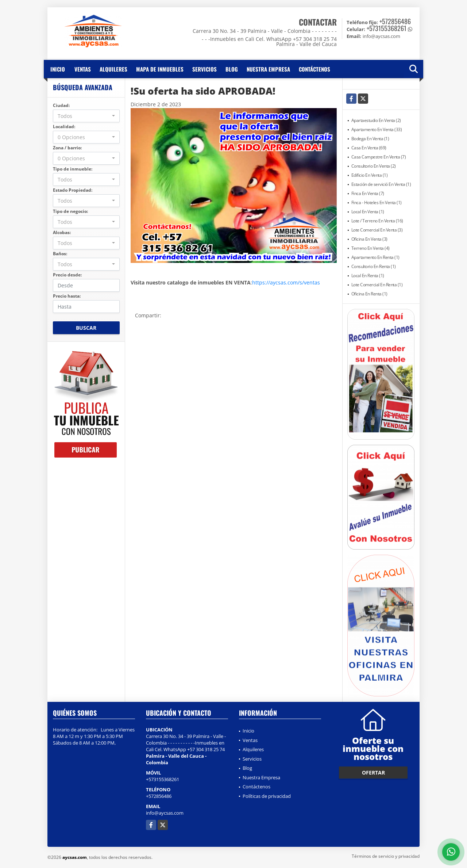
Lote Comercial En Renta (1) (377, 285)
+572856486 (395, 21)
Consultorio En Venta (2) (374, 166)
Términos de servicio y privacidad (386, 856)
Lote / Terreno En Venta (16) (377, 221)
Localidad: (64, 127)
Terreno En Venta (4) (370, 248)
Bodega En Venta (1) (370, 139)
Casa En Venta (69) (369, 148)
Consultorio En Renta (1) (374, 266)
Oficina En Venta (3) (369, 239)
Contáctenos (314, 69)
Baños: (60, 254)
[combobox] (86, 116)
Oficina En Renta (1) (369, 294)
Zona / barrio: (67, 148)
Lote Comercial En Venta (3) (377, 230)
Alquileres (113, 69)
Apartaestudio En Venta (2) (376, 120)
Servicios (204, 69)
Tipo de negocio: (70, 211)
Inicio (58, 69)
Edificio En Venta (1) (370, 175)
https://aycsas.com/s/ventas (286, 282)
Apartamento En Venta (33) (377, 129)
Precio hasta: (67, 296)
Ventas (83, 69)
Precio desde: (67, 275)
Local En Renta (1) (368, 276)
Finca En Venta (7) (368, 193)
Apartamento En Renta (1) (375, 257)
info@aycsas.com (165, 813)
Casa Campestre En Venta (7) (379, 157)
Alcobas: (62, 232)
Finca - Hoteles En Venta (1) (377, 202)
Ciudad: (61, 105)
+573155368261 (387, 28)
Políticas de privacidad (267, 796)
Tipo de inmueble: (73, 169)
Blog (232, 69)
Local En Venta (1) (368, 212)
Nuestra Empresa (268, 69)
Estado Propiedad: (73, 190)
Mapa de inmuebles (160, 69)
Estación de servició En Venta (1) (381, 184)
